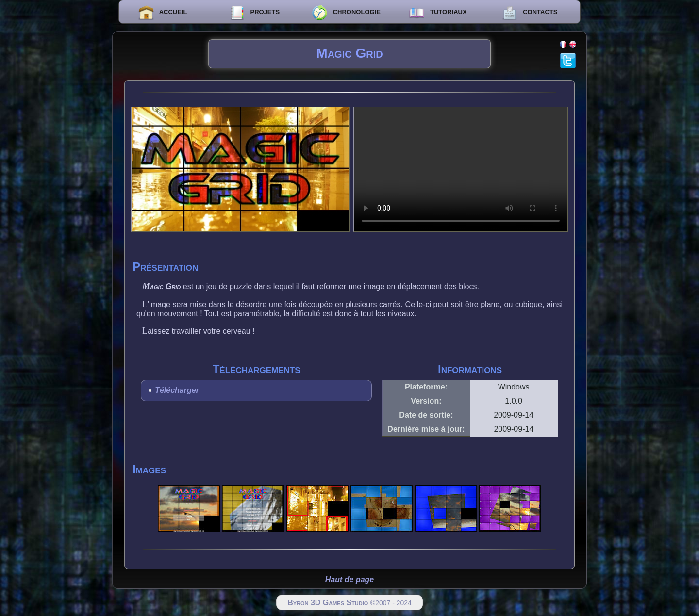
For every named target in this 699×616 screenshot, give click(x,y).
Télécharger (177, 390)
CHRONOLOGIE (346, 13)
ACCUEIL (163, 13)
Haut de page (349, 579)
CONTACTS (530, 13)
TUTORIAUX (438, 13)
